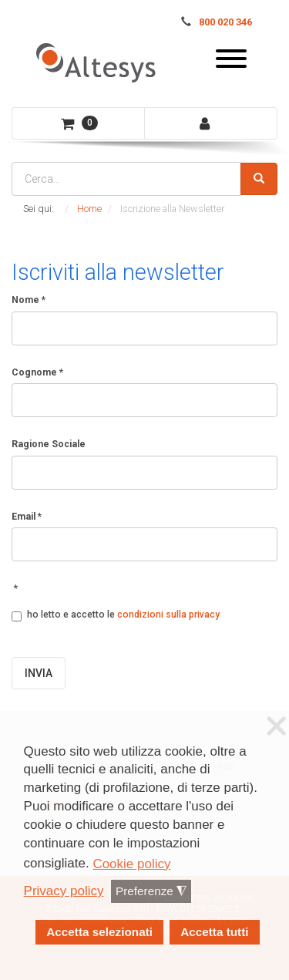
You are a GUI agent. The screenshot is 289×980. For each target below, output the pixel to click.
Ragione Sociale (49, 444)
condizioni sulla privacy (168, 615)
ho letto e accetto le (116, 615)
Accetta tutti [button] (214, 932)
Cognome (37, 372)
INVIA (39, 673)
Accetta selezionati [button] (99, 932)
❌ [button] (277, 726)
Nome (29, 300)
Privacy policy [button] (64, 891)
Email (27, 517)
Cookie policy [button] (131, 864)
